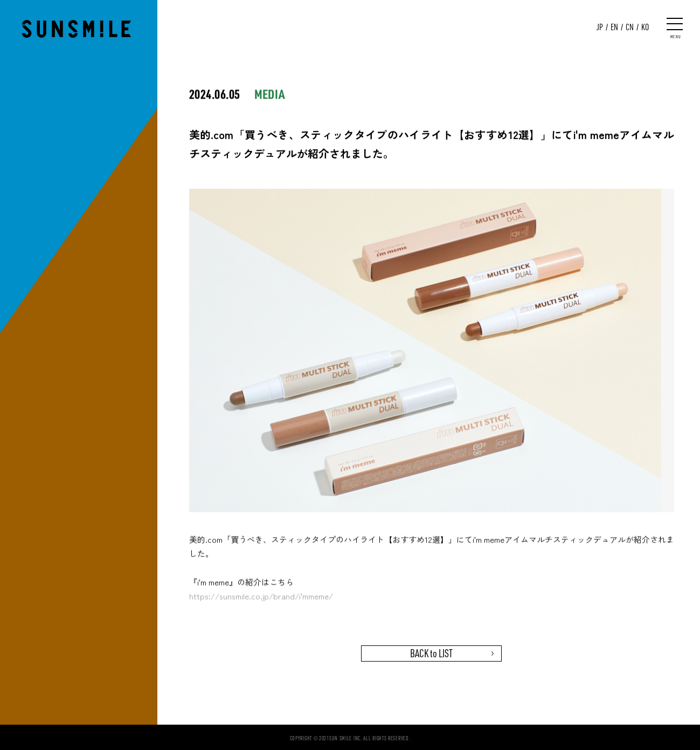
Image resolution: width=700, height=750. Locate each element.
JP (600, 27)
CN (630, 27)
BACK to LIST (431, 653)
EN (614, 27)
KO (645, 27)
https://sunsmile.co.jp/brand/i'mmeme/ (261, 598)
